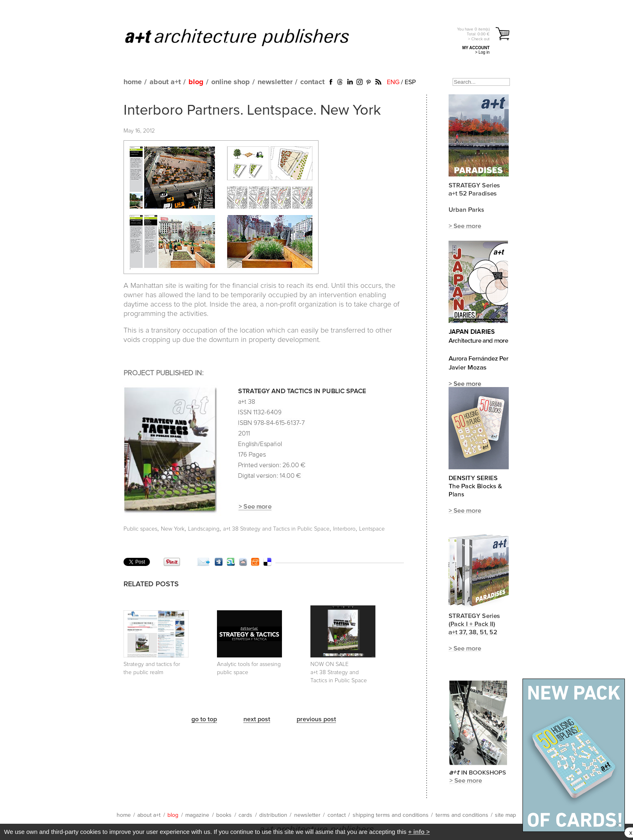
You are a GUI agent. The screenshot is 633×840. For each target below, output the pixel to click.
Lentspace (372, 529)
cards (245, 815)
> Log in (482, 52)
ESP (410, 82)
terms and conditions (462, 815)
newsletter (275, 82)
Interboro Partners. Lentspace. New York (252, 111)
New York (173, 529)
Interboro (344, 529)
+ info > (419, 832)
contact (312, 82)
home (133, 82)
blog (196, 82)
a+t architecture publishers (247, 37)
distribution (273, 815)
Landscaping (204, 529)
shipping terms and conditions (391, 815)
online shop (231, 82)
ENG (393, 82)
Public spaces (140, 529)
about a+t (165, 82)
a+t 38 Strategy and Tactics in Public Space (276, 529)
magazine (197, 815)
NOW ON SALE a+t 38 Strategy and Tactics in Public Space (339, 672)
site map (505, 815)
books (224, 815)
